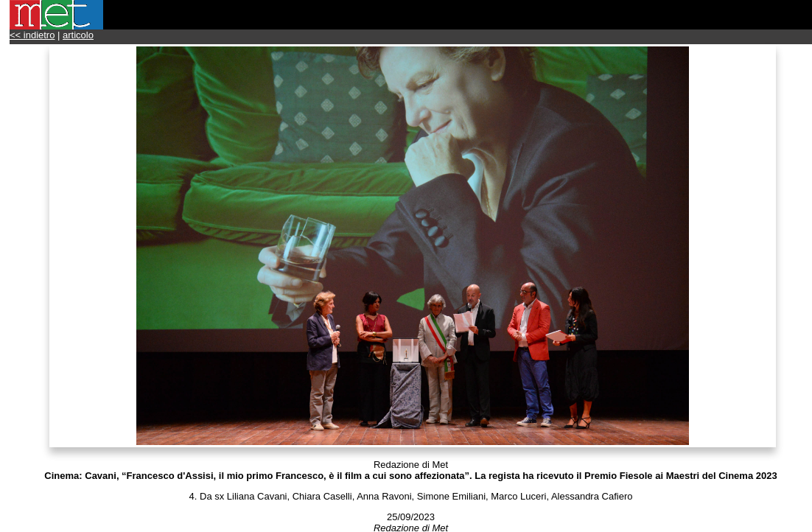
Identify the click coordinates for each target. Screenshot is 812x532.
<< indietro (32, 35)
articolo (78, 35)
